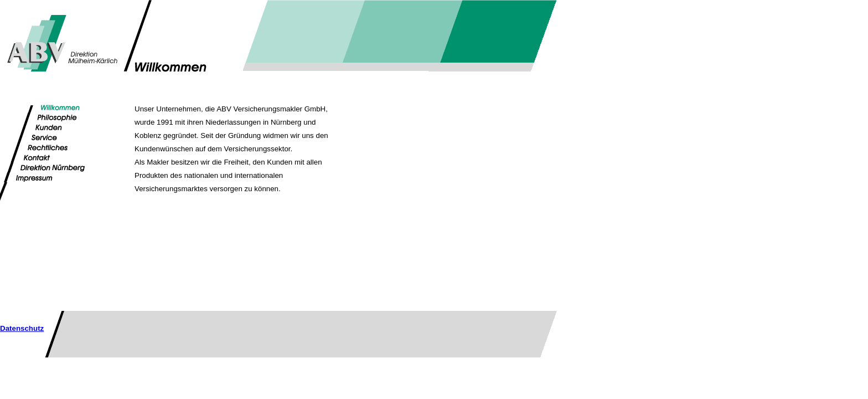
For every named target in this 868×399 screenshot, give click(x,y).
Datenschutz (22, 328)
